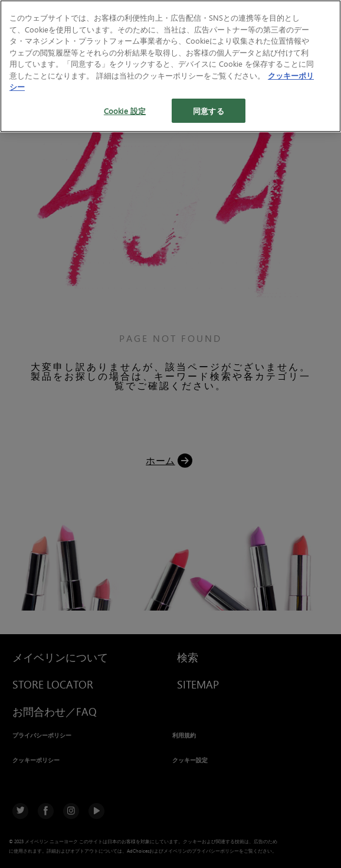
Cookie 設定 (125, 111)
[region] (170, 66)
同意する (209, 111)
